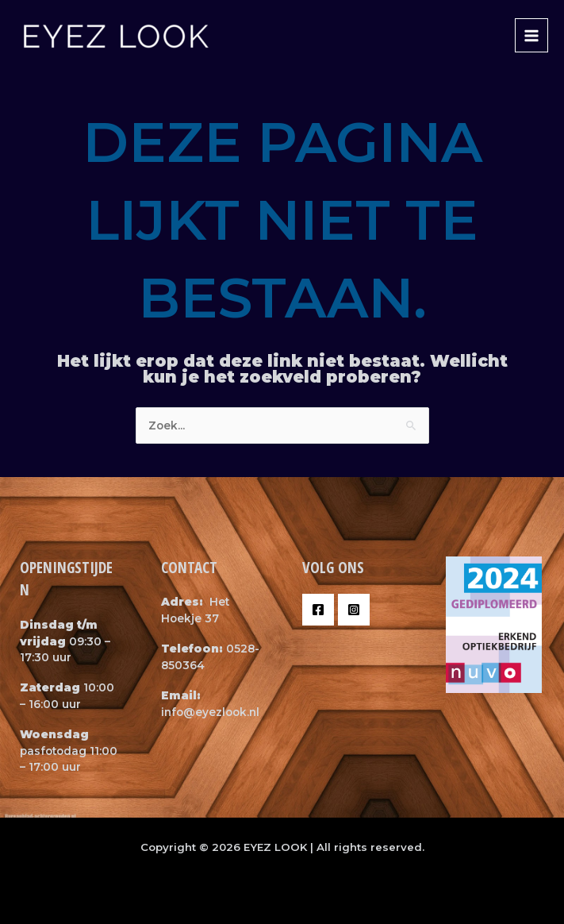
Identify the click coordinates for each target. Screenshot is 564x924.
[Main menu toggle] (532, 35)
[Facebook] (318, 610)
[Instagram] (354, 610)
